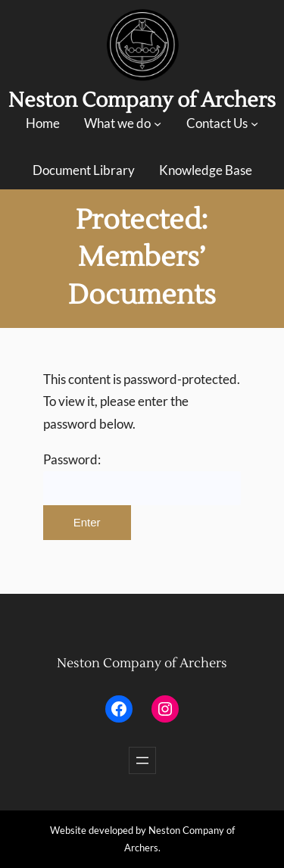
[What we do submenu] (158, 123)
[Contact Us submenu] (254, 123)
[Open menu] (142, 760)
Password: (142, 479)
